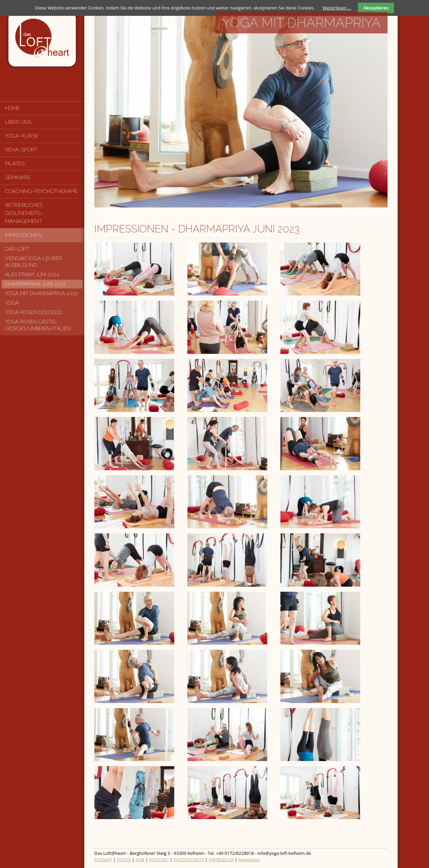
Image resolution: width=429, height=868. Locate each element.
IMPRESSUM (221, 860)
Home (12, 108)
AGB (140, 860)
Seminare (18, 177)
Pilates (15, 163)
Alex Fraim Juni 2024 (32, 275)
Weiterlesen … (337, 8)
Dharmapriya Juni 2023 (35, 284)
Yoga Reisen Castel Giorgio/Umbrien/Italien (38, 325)
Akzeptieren (376, 8)
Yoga (12, 303)
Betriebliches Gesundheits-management (24, 213)
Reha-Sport (21, 150)
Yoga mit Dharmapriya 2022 (41, 293)
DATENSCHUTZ (189, 860)
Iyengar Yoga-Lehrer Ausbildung (34, 262)
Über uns (18, 122)
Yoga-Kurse (22, 136)
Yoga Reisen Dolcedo (34, 312)
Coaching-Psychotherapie (41, 191)
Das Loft (17, 249)
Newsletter (249, 860)
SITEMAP (103, 860)
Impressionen (23, 235)
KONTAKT (159, 860)
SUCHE (124, 860)
